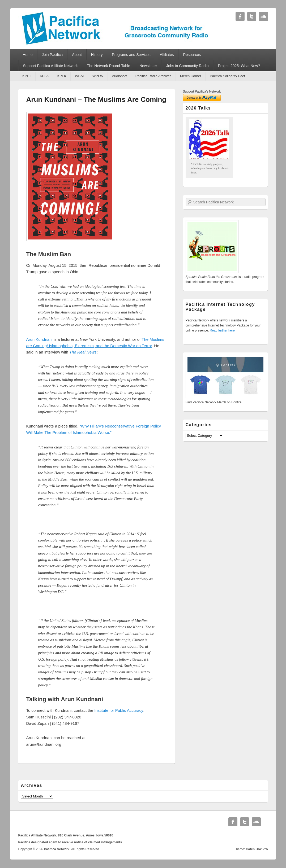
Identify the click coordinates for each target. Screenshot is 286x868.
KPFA (44, 76)
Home (27, 55)
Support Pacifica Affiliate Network (50, 66)
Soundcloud (263, 16)
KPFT (27, 76)
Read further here (222, 330)
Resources (192, 55)
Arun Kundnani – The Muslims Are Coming (96, 99)
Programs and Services (131, 55)
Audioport (119, 76)
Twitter (252, 16)
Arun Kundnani (39, 339)
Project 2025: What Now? (239, 66)
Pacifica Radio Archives (153, 76)
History (97, 55)
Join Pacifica (52, 55)
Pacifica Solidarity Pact (227, 76)
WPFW (98, 76)
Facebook (240, 16)
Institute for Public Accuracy (119, 710)
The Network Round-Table (108, 66)
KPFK (62, 76)
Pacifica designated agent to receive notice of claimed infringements (70, 842)
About (77, 55)
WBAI (79, 76)
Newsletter (148, 66)
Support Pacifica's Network (202, 91)
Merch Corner (191, 76)
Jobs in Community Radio (187, 66)
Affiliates (167, 55)
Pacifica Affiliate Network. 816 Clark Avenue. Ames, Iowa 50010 (66, 835)
